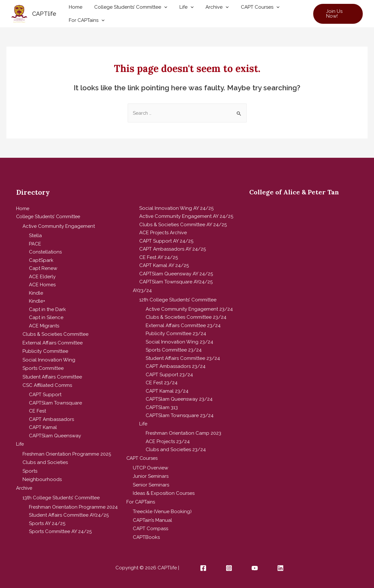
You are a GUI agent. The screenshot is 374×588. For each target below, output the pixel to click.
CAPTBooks (146, 534)
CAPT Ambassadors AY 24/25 (173, 249)
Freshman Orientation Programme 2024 (73, 502)
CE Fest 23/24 (162, 383)
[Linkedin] (280, 565)
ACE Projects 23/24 (168, 441)
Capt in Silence (46, 317)
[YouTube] (255, 565)
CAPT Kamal (43, 425)
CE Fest (37, 408)
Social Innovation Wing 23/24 (179, 342)
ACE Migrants (44, 325)
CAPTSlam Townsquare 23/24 (180, 415)
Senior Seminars (151, 483)
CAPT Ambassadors (51, 417)
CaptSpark (41, 260)
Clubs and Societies (45, 459)
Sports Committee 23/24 (174, 350)
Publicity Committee (45, 350)
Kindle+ (37, 301)
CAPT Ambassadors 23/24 (176, 366)
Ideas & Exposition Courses (164, 492)
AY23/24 (142, 290)
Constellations (45, 252)
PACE (35, 243)
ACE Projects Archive (163, 233)
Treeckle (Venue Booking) (162, 509)
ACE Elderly (42, 276)
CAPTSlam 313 (162, 407)
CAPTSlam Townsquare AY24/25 (176, 282)
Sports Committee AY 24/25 (60, 527)
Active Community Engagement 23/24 (189, 309)
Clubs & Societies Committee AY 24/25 (183, 225)
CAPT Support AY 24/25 (166, 241)
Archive (209, 9)
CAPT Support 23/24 (169, 374)
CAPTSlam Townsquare (55, 400)
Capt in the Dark (47, 309)
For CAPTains (85, 18)
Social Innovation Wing (49, 358)
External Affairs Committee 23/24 (183, 325)
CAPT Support (45, 392)
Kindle (36, 292)
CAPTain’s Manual (152, 517)
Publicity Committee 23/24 (176, 334)
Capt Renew (43, 268)
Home (74, 9)
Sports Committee (43, 366)
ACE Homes (42, 284)
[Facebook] (203, 565)
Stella (35, 235)
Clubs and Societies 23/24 (176, 450)
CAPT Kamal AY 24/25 (164, 265)
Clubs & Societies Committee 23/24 (186, 317)
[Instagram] (229, 565)
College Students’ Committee (127, 9)
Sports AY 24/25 (47, 519)
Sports (30, 467)
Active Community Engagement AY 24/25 (186, 216)
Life (180, 9)
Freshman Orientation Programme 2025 (67, 450)
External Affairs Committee (53, 342)
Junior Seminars (151, 475)
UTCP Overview (151, 467)
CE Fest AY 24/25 (159, 257)
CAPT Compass (151, 526)
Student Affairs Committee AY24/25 (69, 510)
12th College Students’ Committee (178, 299)
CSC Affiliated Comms (47, 383)
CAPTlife (44, 14)
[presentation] (161, 9)
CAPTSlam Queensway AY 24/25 (176, 274)
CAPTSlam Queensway (55, 433)
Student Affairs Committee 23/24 (183, 358)
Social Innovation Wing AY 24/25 (176, 208)
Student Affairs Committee (52, 374)
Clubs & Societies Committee (55, 334)
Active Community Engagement (59, 226)
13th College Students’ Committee (61, 493)
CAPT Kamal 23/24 (167, 391)
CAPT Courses (249, 9)
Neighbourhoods (42, 475)
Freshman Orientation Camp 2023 (183, 433)
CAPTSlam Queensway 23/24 (179, 399)
